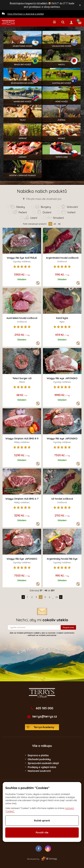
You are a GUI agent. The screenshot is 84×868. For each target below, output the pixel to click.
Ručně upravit (42, 821)
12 (50, 224)
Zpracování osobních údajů (43, 763)
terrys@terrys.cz (45, 716)
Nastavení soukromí (39, 771)
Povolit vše (42, 833)
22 (57, 597)
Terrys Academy (42, 727)
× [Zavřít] (80, 5)
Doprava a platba (38, 755)
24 (55, 224)
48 (59, 224)
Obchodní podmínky (39, 759)
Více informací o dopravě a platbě (26, 14)
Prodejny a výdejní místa (42, 767)
